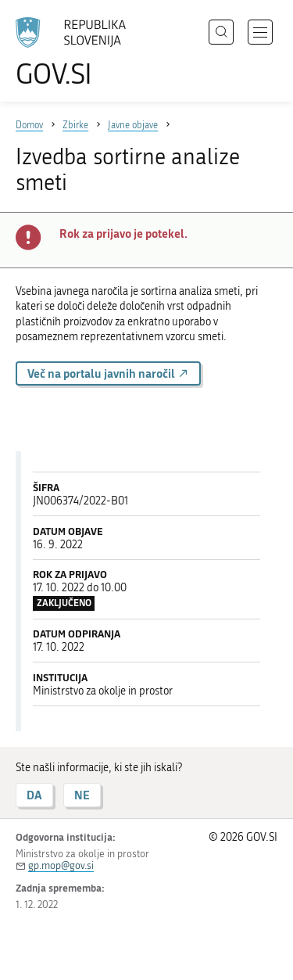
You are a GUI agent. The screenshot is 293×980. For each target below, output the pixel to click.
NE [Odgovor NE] (82, 795)
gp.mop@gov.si (61, 865)
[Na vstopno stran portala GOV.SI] (78, 53)
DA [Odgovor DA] (34, 795)
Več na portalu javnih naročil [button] (108, 373)
